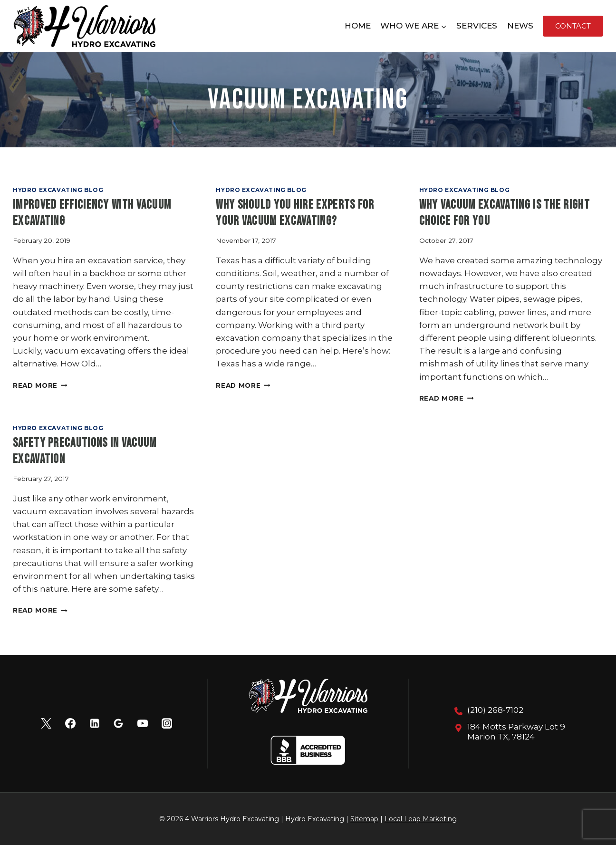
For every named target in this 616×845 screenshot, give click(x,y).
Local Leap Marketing (421, 819)
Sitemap (364, 819)
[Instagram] (167, 723)
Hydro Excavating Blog (58, 190)
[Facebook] (70, 723)
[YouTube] (143, 723)
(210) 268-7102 (495, 710)
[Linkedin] (95, 723)
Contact (573, 26)
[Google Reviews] (118, 723)
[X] (46, 723)
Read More (40, 385)
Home (358, 26)
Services (477, 26)
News (520, 26)
